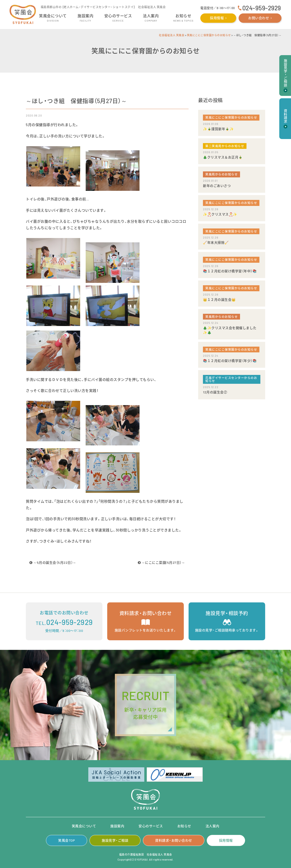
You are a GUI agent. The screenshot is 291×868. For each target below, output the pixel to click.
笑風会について (84, 826)
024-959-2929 (262, 8)
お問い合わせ (259, 18)
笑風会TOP (67, 840)
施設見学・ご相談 (115, 840)
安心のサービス (151, 826)
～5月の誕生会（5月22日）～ (53, 562)
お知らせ (184, 826)
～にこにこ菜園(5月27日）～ (162, 562)
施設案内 (117, 826)
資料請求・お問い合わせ (174, 840)
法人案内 (213, 826)
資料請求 (285, 116)
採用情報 (217, 18)
